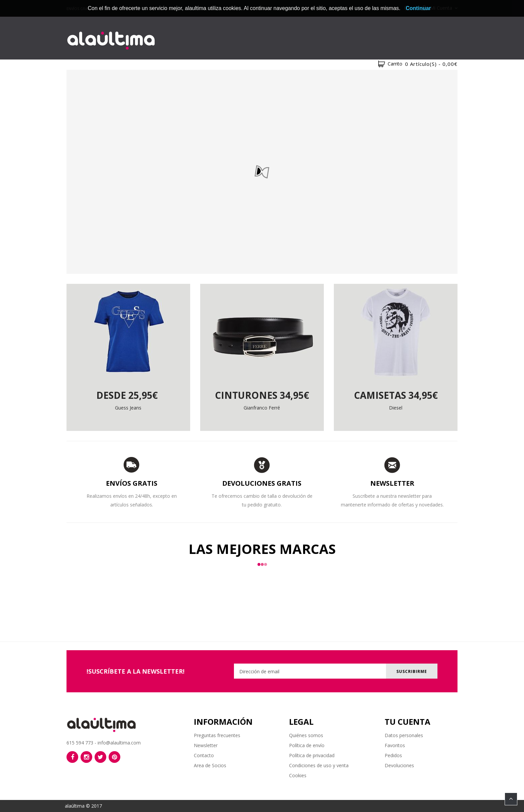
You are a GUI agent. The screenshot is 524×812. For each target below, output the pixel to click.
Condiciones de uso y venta (319, 765)
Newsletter (206, 745)
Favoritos (395, 745)
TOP (511, 799)
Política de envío (307, 745)
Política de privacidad (312, 755)
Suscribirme (412, 671)
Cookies (298, 775)
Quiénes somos (306, 735)
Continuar (418, 8)
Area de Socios (210, 765)
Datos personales (404, 735)
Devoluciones (399, 765)
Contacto (204, 755)
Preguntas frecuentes (217, 735)
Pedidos (393, 755)
